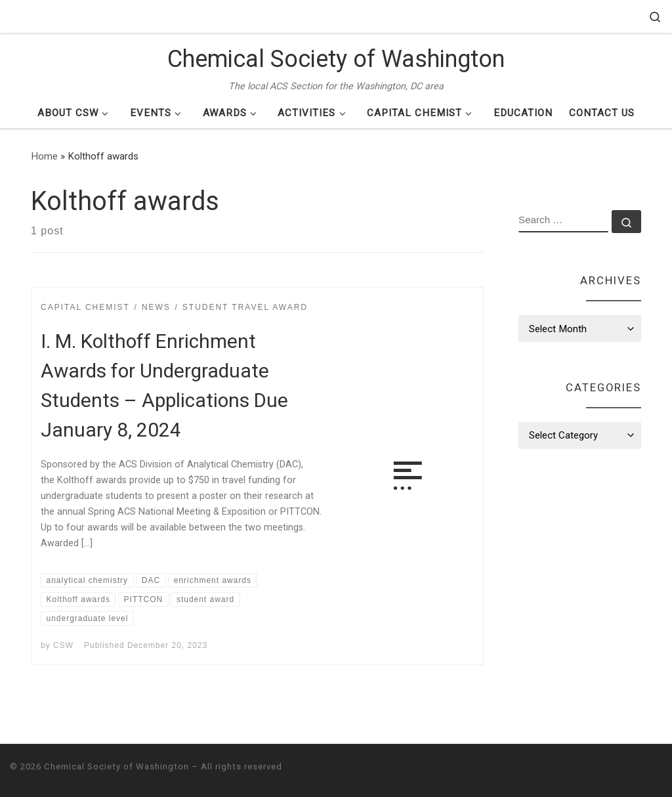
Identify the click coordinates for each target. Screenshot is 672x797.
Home (44, 156)
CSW (63, 645)
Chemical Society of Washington (116, 766)
